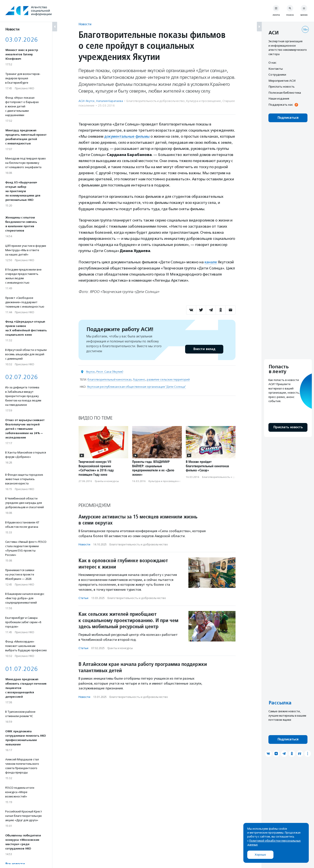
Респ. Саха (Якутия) (110, 372)
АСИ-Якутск (87, 101)
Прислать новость (282, 86)
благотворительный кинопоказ (109, 380)
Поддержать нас (281, 105)
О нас (272, 63)
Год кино (139, 380)
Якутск (90, 372)
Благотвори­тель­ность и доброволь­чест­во (156, 101)
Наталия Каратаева (110, 101)
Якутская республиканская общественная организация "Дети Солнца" (137, 387)
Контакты (276, 69)
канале (211, 262)
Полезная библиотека (285, 93)
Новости (85, 24)
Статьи (83, 598)
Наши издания (279, 98)
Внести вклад (204, 349)
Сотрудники (277, 74)
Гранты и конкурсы (107, 481)
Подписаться (288, 118)
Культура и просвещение (204, 101)
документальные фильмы (127, 136)
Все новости (15, 864)
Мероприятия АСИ (282, 81)
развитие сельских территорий (168, 380)
